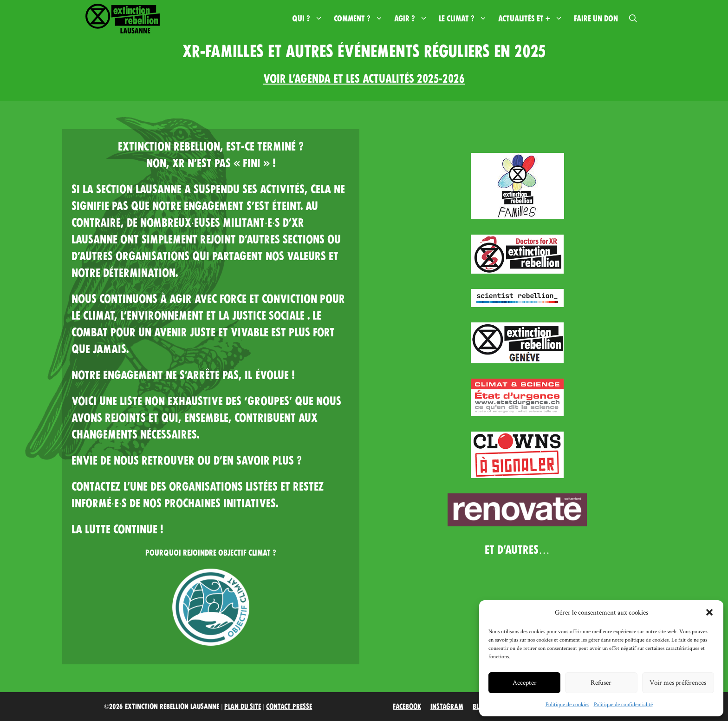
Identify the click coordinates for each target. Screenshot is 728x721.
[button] (709, 612)
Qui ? (310, 19)
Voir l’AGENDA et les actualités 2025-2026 (364, 79)
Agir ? (414, 19)
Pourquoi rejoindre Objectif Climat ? (211, 553)
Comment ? (361, 19)
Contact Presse (289, 707)
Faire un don (596, 19)
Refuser (601, 682)
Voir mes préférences (678, 682)
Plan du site (243, 707)
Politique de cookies (567, 704)
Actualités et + (533, 19)
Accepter (525, 682)
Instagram (447, 707)
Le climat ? (466, 19)
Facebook (407, 707)
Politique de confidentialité (623, 704)
